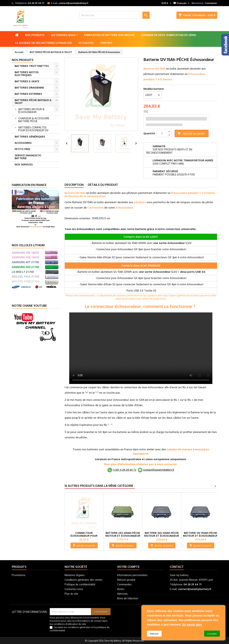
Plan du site (71, 594)
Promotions (19, 575)
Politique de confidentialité (80, 584)
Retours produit (126, 580)
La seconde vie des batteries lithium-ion (43, 43)
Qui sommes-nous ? (64, 35)
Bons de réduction (128, 598)
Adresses (122, 594)
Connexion (211, 3)
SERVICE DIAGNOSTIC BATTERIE (28, 157)
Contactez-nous (74, 589)
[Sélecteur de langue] (182, 3)
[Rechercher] (115, 15)
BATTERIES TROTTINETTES (32, 66)
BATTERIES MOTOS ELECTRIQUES (27, 74)
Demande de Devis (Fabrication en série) (169, 35)
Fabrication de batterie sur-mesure (109, 35)
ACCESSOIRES (23, 143)
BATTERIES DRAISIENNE (29, 88)
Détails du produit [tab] (103, 185)
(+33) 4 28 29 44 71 (125, 470)
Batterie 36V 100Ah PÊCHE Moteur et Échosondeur (162, 534)
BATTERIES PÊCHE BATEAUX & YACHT (33, 101)
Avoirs (121, 589)
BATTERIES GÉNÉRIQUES (30, 137)
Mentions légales (75, 575)
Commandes (124, 584)
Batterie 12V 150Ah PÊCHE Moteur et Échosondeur (200, 534)
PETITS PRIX (22, 149)
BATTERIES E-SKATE (27, 81)
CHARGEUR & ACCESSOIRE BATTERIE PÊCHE (34, 120)
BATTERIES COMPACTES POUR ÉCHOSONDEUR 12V (33, 129)
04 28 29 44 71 (36, 3)
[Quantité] (162, 133)
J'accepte (212, 634)
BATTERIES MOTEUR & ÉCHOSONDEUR (31, 111)
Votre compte (128, 567)
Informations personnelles (132, 575)
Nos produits (35, 35)
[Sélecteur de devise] (167, 3)
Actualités (86, 43)
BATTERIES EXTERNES (28, 94)
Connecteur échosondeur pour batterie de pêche (84, 536)
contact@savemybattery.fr (73, 3)
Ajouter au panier (191, 134)
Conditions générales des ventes (84, 580)
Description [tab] (74, 185)
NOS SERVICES (24, 164)
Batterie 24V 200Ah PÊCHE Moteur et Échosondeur (123, 534)
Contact (106, 43)
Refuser (154, 634)
